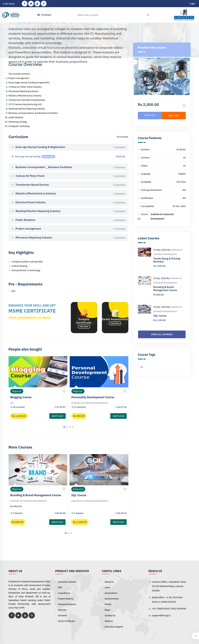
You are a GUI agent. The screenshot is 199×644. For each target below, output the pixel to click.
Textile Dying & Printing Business (167, 260)
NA (142, 367)
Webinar (109, 621)
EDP (60, 587)
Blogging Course (21, 397)
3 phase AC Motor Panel (68, 176)
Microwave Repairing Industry (68, 238)
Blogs (108, 610)
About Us (109, 582)
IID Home (8, 4)
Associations (111, 593)
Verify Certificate (66, 621)
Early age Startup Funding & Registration (68, 147)
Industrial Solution (67, 582)
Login (192, 4)
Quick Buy (174, 116)
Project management (68, 229)
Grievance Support (114, 627)
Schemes (63, 615)
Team (107, 587)
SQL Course (79, 495)
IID (12, 403)
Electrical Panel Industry (68, 202)
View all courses (162, 334)
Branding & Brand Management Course (36, 495)
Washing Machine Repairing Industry (68, 211)
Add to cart (57, 416)
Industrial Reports (67, 604)
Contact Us (110, 615)
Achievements (112, 599)
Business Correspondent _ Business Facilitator (68, 167)
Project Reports (66, 599)
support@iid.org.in (161, 615)
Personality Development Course (93, 397)
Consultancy (64, 593)
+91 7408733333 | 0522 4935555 (169, 609)
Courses (44, 15)
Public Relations (68, 220)
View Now (84, 327)
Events (108, 604)
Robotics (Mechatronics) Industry (68, 194)
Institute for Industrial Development (90, 403)
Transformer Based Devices (68, 185)
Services (62, 610)
